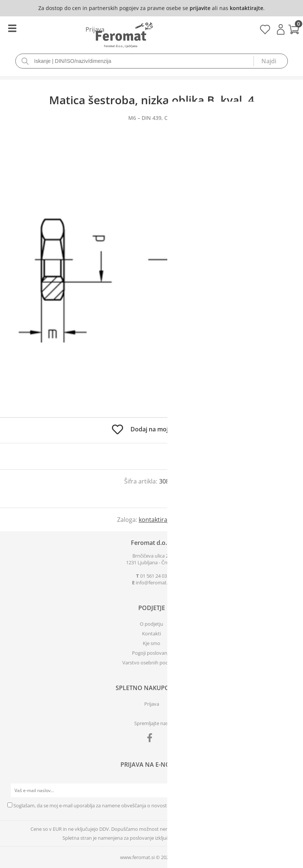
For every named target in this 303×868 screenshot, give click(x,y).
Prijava (281, 29)
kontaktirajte (246, 8)
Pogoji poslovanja (151, 653)
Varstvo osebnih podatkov (152, 663)
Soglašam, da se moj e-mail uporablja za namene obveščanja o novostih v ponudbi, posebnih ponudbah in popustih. (142, 805)
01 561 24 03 (154, 576)
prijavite (200, 8)
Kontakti (151, 634)
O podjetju (151, 624)
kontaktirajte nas (162, 520)
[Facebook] (151, 739)
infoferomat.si (153, 583)
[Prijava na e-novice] (289, 791)
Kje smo (151, 643)
